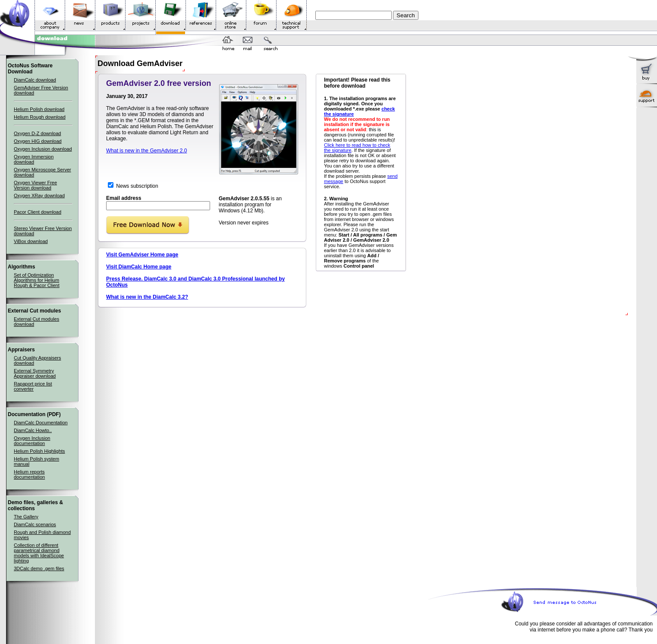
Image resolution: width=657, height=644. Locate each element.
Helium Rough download (40, 117)
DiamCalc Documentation (41, 423)
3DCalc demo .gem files (39, 568)
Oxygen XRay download (39, 196)
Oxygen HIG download (38, 141)
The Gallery (26, 517)
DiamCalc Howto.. (33, 430)
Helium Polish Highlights (39, 451)
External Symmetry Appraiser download (35, 373)
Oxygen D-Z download (37, 133)
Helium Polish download (39, 109)
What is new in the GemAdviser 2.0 (146, 151)
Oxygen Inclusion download (43, 149)
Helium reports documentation (29, 474)
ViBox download (31, 241)
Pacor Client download (38, 212)
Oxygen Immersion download (34, 159)
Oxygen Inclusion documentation (32, 441)
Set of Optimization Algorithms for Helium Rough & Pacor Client (37, 280)
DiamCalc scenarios (35, 524)
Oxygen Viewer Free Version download (35, 185)
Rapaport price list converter (33, 386)
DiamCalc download (35, 80)
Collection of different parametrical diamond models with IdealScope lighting (39, 553)
